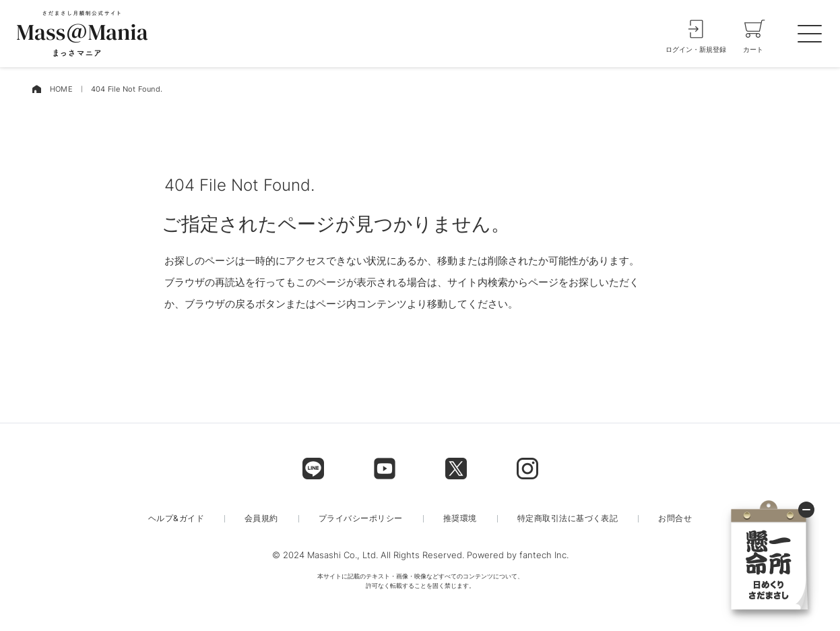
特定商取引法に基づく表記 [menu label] (568, 518)
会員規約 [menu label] (261, 518)
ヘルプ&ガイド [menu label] (176, 518)
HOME (61, 89)
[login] (696, 34)
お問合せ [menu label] (675, 518)
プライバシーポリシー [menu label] (361, 518)
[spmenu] (810, 34)
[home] (36, 89)
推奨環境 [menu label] (460, 518)
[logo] (82, 34)
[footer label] (313, 469)
